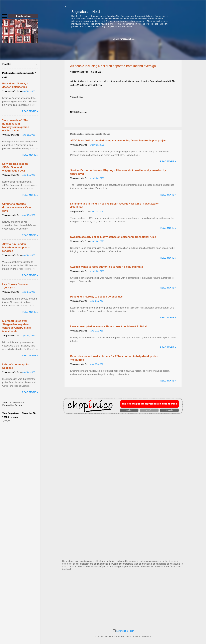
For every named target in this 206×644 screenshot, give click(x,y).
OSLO (123, 523)
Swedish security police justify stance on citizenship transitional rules (113, 237)
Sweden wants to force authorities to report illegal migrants (107, 267)
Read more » (168, 161)
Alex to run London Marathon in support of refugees (16, 248)
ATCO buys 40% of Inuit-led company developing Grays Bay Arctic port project (118, 141)
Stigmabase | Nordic (87, 12)
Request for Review (12, 405)
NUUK (123, 499)
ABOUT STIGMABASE (13, 403)
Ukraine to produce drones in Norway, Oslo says (17, 207)
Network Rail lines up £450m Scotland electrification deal (15, 167)
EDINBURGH (123, 476)
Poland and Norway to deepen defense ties (96, 297)
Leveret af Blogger (123, 631)
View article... (77, 97)
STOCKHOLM (123, 547)
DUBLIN (123, 452)
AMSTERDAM (123, 428)
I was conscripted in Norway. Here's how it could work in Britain (109, 326)
